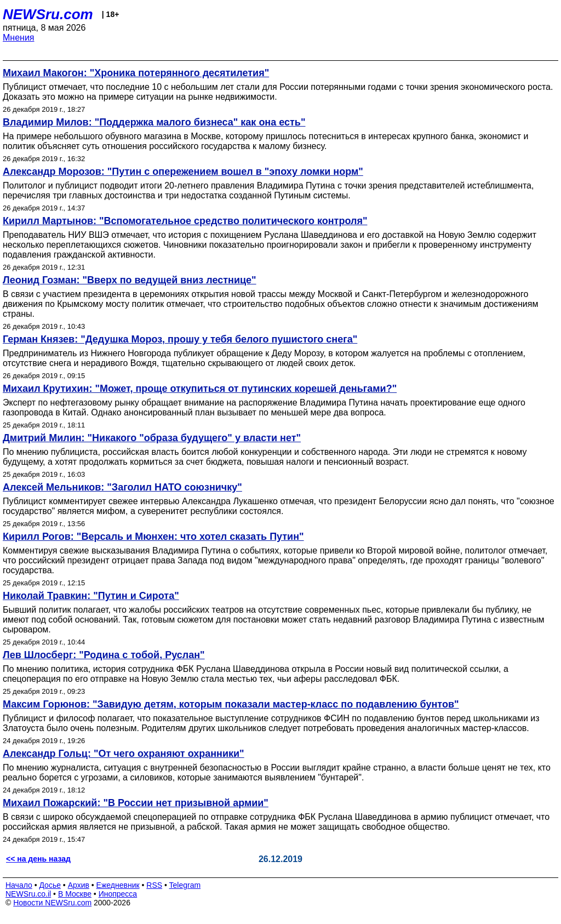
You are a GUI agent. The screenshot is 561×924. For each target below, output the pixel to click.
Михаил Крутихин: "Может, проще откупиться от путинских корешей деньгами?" (200, 389)
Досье (50, 885)
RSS (154, 885)
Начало (19, 885)
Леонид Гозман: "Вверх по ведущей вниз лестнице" (130, 280)
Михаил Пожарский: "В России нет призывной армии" (136, 803)
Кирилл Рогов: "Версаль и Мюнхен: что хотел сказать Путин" (153, 537)
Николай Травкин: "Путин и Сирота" (91, 596)
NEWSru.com (48, 14)
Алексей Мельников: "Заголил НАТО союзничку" (122, 487)
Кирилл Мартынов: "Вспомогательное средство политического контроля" (185, 221)
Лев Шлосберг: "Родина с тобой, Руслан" (104, 655)
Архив (79, 885)
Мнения (19, 38)
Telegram (185, 885)
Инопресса (118, 894)
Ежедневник (118, 885)
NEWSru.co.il (28, 894)
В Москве (75, 894)
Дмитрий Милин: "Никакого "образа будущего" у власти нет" (152, 438)
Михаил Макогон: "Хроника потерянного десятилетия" (136, 73)
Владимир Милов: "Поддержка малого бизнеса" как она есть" (154, 122)
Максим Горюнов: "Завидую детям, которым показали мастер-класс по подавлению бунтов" (231, 704)
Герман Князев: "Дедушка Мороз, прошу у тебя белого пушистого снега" (180, 339)
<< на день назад (38, 859)
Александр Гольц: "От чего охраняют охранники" (124, 754)
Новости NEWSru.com (52, 903)
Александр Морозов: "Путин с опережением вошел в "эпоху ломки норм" (183, 172)
